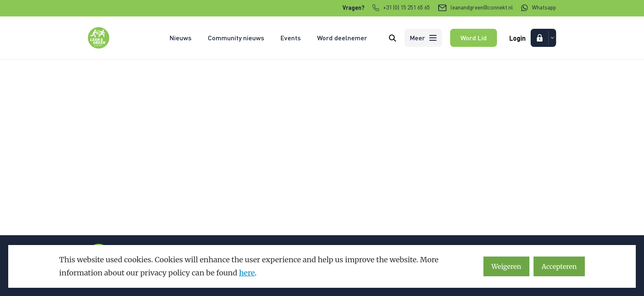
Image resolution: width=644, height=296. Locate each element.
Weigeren (506, 266)
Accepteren (559, 266)
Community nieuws (236, 38)
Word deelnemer (342, 38)
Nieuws (181, 38)
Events (291, 38)
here (247, 273)
